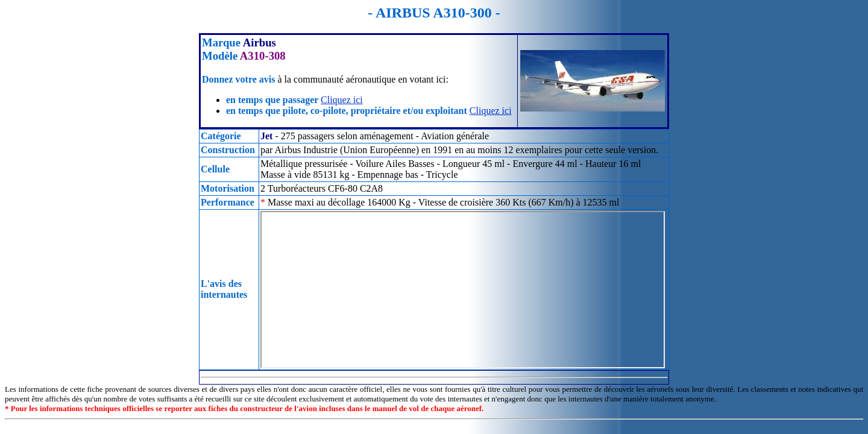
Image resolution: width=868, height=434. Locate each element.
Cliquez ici (342, 100)
